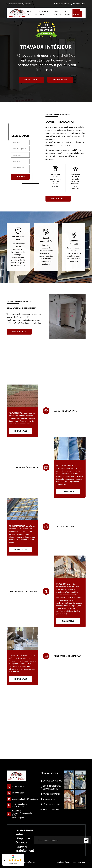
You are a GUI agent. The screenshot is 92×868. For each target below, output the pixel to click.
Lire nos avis (13, 864)
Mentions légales (63, 862)
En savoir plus (21, 431)
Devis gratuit (76, 13)
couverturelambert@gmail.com (25, 799)
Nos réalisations (60, 80)
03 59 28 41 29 (18, 787)
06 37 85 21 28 (18, 793)
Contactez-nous (31, 80)
